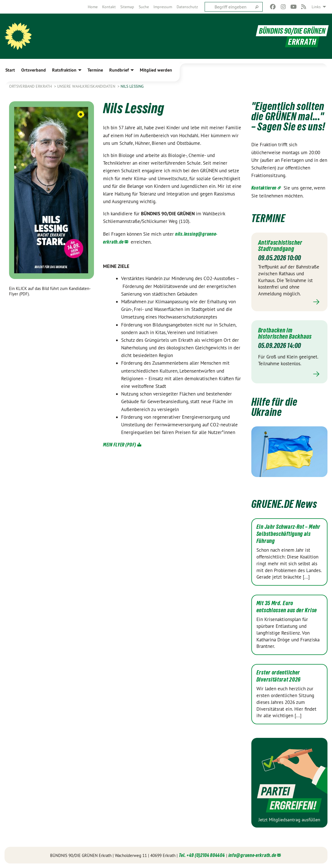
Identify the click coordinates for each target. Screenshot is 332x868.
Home (93, 7)
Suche (144, 7)
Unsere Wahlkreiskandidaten (87, 86)
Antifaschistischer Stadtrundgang (282, 246)
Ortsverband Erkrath (31, 86)
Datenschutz (187, 7)
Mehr (289, 302)
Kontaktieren (264, 188)
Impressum (163, 7)
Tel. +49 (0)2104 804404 (202, 855)
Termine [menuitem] (95, 70)
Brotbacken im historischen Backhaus (287, 333)
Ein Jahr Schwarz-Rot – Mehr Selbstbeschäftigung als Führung (288, 534)
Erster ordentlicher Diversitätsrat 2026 (279, 676)
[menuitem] (93, 7)
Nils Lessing (132, 86)
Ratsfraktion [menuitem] (64, 70)
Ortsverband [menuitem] (34, 70)
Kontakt (109, 7)
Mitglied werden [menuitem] (156, 70)
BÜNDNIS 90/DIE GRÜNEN (291, 31)
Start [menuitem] (10, 70)
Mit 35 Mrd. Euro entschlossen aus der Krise (287, 607)
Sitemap (127, 7)
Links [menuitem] (316, 7)
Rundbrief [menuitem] (119, 70)
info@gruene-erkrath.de (252, 855)
